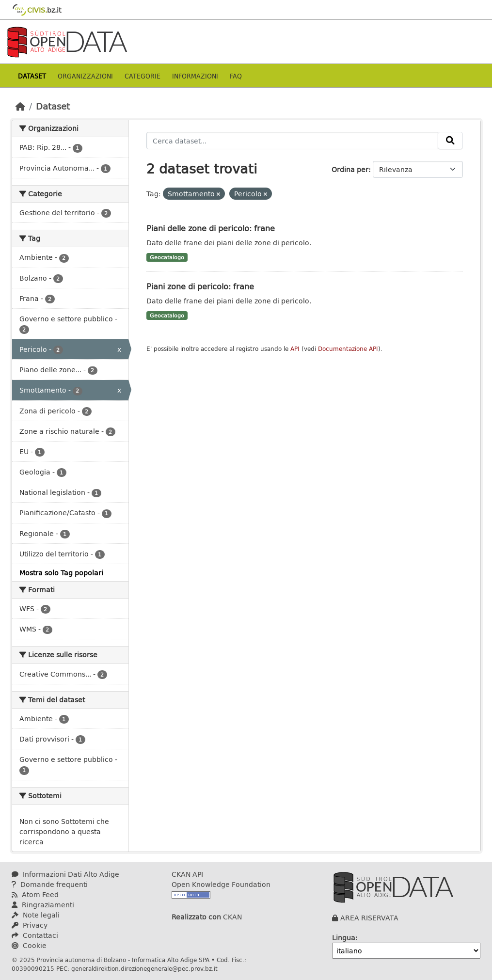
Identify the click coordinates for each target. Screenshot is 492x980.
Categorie (143, 76)
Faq (236, 76)
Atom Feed (35, 894)
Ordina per (350, 169)
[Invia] (450, 141)
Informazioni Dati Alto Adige (65, 874)
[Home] (20, 106)
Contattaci (35, 935)
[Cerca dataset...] (292, 141)
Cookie (29, 945)
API (295, 349)
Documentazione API (348, 349)
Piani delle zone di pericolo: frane (211, 228)
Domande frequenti (50, 884)
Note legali (36, 915)
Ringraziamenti (43, 905)
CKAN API (187, 874)
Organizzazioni (85, 76)
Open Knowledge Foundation (221, 884)
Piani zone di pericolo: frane (200, 286)
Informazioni (195, 76)
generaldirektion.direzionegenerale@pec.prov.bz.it (144, 968)
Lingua (344, 938)
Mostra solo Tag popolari (61, 573)
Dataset (32, 76)
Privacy (30, 925)
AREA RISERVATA (369, 918)
